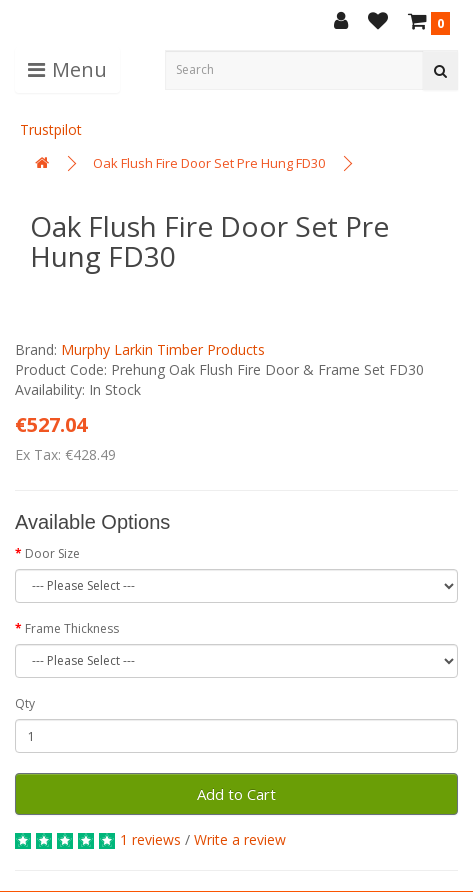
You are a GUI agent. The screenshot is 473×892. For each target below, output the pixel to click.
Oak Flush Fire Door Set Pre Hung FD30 (209, 163)
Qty (25, 703)
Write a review (240, 839)
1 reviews (150, 839)
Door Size (52, 553)
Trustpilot (51, 129)
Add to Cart (236, 794)
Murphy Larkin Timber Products (163, 349)
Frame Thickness (72, 628)
